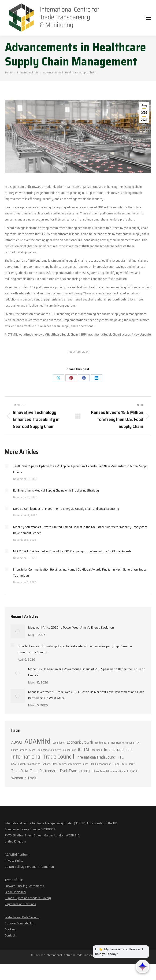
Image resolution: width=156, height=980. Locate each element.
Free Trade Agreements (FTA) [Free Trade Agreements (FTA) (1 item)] (125, 743)
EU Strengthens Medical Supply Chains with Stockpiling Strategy (56, 490)
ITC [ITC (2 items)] (121, 757)
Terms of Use (14, 880)
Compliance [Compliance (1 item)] (59, 743)
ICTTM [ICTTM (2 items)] (83, 749)
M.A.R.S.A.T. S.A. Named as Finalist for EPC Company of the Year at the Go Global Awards (72, 551)
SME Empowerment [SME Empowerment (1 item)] (100, 764)
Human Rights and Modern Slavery (28, 898)
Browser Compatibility (20, 923)
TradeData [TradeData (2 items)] (20, 771)
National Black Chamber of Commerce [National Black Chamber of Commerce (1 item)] (62, 764)
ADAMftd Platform (17, 854)
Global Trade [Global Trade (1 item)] (69, 750)
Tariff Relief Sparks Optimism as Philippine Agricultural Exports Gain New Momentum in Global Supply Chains (81, 469)
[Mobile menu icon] (149, 18)
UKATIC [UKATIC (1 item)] (134, 771)
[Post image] (7, 466)
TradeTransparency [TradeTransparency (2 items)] (75, 771)
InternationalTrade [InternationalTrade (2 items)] (119, 749)
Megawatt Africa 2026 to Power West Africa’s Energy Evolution (71, 627)
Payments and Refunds (20, 904)
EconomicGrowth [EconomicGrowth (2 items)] (80, 742)
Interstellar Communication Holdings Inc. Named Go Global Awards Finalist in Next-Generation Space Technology (80, 572)
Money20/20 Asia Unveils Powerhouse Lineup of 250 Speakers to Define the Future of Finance (86, 672)
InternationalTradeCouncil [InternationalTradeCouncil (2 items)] (96, 757)
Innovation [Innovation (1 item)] (96, 750)
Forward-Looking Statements (24, 886)
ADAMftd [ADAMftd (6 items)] (37, 741)
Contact (10, 935)
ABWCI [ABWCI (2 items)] (17, 742)
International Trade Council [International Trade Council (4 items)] (43, 757)
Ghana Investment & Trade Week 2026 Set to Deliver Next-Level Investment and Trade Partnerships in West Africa (86, 695)
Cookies (10, 929)
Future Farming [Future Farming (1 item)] (19, 750)
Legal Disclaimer (15, 892)
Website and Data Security (22, 917)
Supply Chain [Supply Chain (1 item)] (120, 764)
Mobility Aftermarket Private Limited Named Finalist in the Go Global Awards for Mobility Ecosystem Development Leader (80, 530)
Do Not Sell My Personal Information (29, 867)
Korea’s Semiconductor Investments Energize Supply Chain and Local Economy (66, 509)
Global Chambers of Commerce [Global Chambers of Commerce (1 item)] (45, 750)
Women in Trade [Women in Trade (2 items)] (24, 778)
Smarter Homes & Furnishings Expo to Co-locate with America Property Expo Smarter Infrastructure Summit (75, 649)
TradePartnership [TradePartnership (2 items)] (44, 771)
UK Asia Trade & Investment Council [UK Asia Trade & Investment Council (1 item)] (110, 771)
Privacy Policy (14, 861)
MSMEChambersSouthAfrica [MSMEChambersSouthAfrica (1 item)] (26, 764)
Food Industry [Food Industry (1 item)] (102, 743)
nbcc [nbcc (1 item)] (85, 764)
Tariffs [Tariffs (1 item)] (132, 764)
